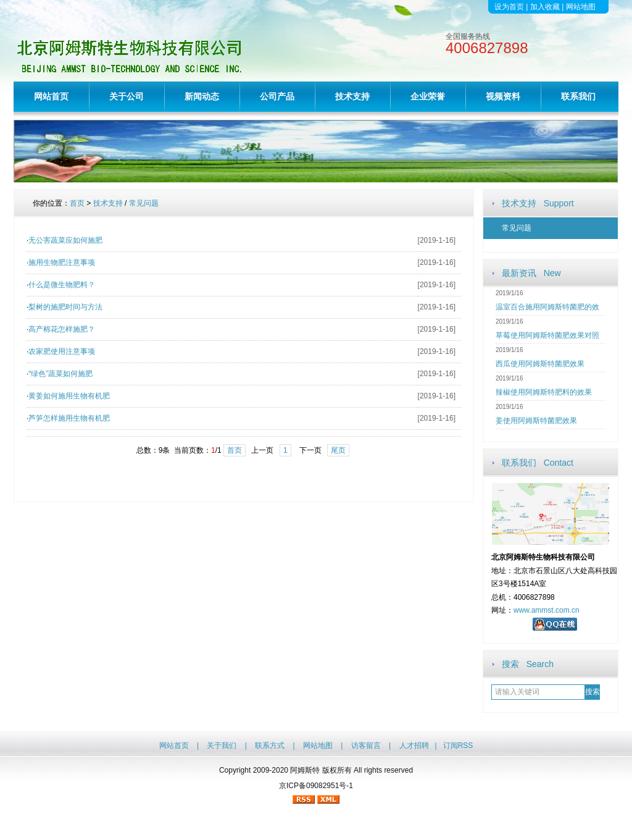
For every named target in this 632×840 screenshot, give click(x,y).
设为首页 (509, 7)
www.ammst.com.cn (547, 610)
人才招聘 (414, 745)
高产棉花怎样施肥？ (62, 329)
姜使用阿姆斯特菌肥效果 (536, 421)
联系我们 (578, 96)
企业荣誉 (428, 96)
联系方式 (270, 745)
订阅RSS (458, 745)
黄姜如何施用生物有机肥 (69, 396)
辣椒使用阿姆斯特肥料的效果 (544, 392)
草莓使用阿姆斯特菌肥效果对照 (547, 335)
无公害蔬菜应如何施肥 (65, 240)
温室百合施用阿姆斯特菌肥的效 (547, 307)
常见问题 (517, 228)
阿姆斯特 (305, 770)
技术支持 (352, 96)
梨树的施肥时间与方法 (65, 307)
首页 (77, 203)
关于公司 (127, 96)
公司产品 (277, 96)
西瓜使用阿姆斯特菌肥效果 (540, 364)
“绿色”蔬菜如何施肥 (60, 374)
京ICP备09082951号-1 (316, 786)
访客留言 (366, 745)
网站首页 (51, 96)
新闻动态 (202, 96)
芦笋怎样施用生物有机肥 (69, 418)
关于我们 (222, 745)
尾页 (338, 450)
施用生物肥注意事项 (62, 262)
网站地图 (581, 7)
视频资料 (503, 96)
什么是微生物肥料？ (62, 285)
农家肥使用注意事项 (62, 351)
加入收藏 (545, 7)
